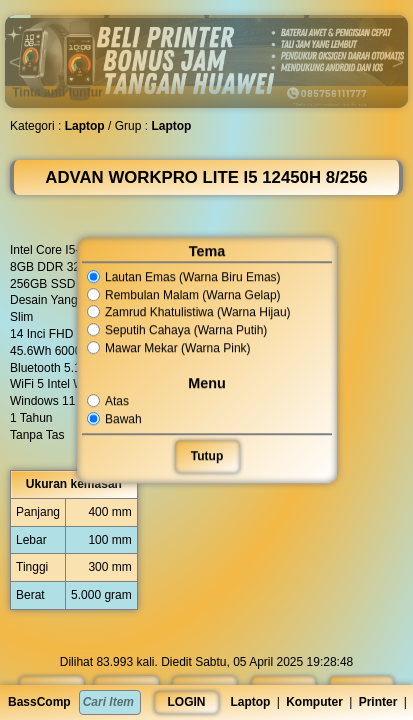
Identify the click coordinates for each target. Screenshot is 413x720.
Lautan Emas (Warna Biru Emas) (184, 277)
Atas (109, 401)
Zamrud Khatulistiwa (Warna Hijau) (189, 313)
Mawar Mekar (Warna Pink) (169, 348)
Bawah (115, 419)
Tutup (206, 456)
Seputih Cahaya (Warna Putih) (177, 330)
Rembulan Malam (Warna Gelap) (184, 295)
